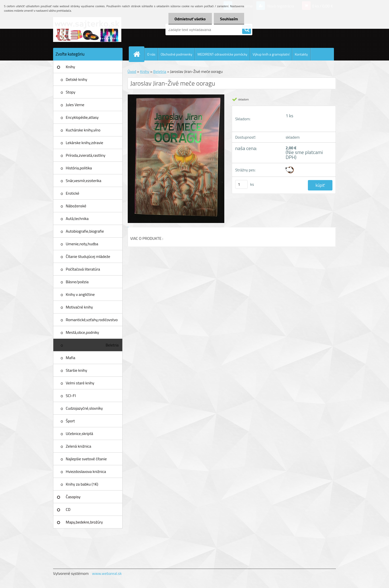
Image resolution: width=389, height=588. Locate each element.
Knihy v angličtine (80, 294)
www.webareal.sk (107, 573)
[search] (247, 30)
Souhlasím (229, 19)
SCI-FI (71, 396)
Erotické (72, 193)
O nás (151, 54)
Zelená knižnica (79, 446)
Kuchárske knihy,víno (83, 130)
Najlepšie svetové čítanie (86, 459)
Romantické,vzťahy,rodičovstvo (92, 320)
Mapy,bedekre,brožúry (84, 522)
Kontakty (301, 54)
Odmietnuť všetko (190, 19)
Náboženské (76, 206)
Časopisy (73, 497)
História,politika (79, 168)
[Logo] (87, 30)
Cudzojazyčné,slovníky (84, 408)
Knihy (70, 67)
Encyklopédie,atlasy (82, 117)
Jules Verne (75, 105)
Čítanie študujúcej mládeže (88, 256)
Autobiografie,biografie (85, 231)
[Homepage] (139, 54)
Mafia (70, 358)
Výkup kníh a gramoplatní (271, 54)
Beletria (112, 345)
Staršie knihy (76, 370)
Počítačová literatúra (83, 269)
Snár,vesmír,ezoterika (83, 181)
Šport (70, 421)
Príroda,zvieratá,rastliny (86, 155)
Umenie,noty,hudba (82, 244)
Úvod (132, 71)
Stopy (71, 92)
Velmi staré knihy (80, 383)
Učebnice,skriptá (79, 433)
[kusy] (241, 184)
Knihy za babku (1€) (82, 484)
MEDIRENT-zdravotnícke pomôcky (222, 54)
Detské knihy (76, 79)
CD (68, 509)
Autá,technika (77, 218)
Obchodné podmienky (176, 54)
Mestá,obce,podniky (82, 332)
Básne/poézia (77, 282)
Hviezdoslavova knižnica (86, 471)
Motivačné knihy (79, 307)
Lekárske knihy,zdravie (84, 143)
